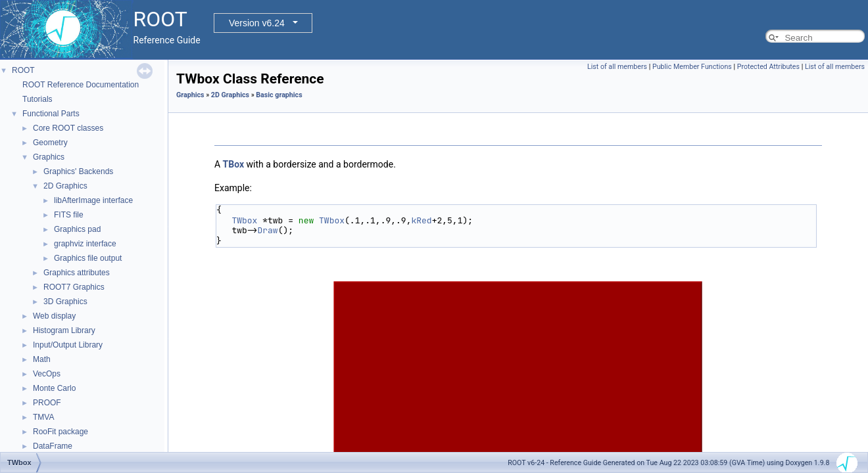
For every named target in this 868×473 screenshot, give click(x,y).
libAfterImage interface (93, 200)
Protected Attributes (768, 67)
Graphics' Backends (78, 171)
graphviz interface (85, 244)
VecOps (47, 374)
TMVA (43, 417)
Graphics (49, 157)
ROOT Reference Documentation (81, 85)
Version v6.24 (257, 23)
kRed (421, 220)
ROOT (23, 70)
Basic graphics (279, 95)
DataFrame (53, 446)
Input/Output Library (68, 345)
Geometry (50, 143)
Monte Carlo (54, 388)
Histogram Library (64, 330)
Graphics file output (88, 258)
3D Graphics (65, 302)
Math (42, 359)
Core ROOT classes (68, 128)
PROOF (47, 403)
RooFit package (60, 432)
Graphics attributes (77, 273)
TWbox (244, 220)
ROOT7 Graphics (74, 287)
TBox (234, 164)
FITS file (69, 215)
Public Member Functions (692, 67)
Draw (267, 230)
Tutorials (37, 99)
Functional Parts (51, 114)
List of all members (617, 67)
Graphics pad (77, 229)
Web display (54, 316)
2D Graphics (65, 186)
